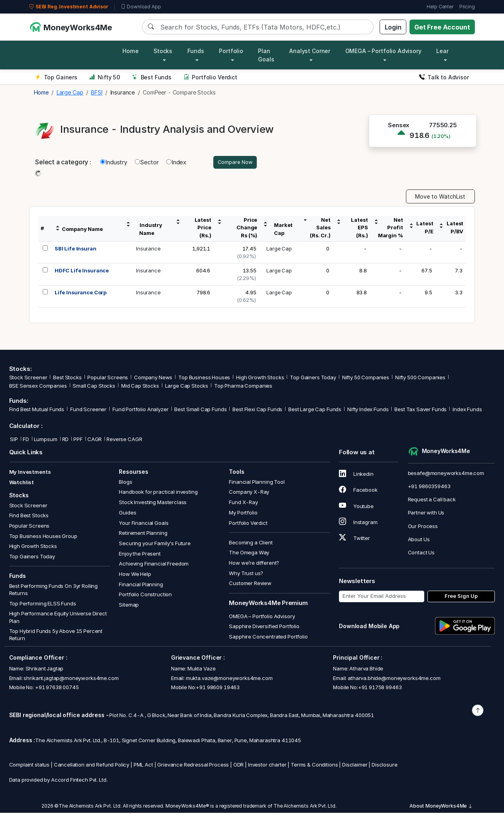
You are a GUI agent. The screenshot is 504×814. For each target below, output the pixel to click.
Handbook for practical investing (158, 493)
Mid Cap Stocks (140, 387)
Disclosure (385, 765)
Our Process (423, 527)
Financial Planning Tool (257, 483)
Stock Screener (28, 378)
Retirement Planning (143, 534)
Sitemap (129, 606)
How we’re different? (254, 564)
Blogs (125, 483)
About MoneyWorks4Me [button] (441, 807)
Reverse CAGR (124, 440)
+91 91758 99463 (380, 688)
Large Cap (279, 249)
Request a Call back (432, 501)
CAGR (94, 440)
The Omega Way (249, 554)
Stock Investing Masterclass (153, 503)
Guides (127, 514)
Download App (141, 7)
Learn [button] (444, 51)
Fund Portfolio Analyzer (141, 410)
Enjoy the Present (140, 554)
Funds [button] (196, 51)
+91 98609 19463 (218, 688)
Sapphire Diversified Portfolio (264, 627)
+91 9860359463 (429, 487)
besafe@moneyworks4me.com (446, 474)
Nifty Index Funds (368, 410)
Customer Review (250, 584)
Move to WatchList (440, 198)
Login (393, 27)
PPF (78, 440)
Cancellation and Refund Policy (92, 765)
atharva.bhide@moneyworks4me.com (394, 679)
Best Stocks (67, 378)
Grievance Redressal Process (193, 765)
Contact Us (421, 554)
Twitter (354, 539)
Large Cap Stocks (187, 387)
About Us (419, 540)
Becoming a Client (251, 543)
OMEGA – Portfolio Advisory (262, 617)
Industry (114, 163)
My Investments (30, 473)
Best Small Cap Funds (200, 410)
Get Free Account (442, 27)
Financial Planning (141, 585)
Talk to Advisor (444, 77)
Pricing (467, 7)
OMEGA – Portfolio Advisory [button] (383, 51)
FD (26, 440)
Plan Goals (266, 55)
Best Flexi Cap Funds (257, 410)
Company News (153, 378)
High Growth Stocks (260, 378)
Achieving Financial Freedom (154, 565)
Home (130, 51)
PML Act (143, 765)
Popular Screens (108, 378)
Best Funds (152, 77)
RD (66, 440)
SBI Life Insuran (76, 249)
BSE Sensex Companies (38, 387)
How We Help (135, 575)
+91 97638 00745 (56, 688)
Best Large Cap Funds (315, 410)
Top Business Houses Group (43, 537)
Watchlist (22, 483)
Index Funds (467, 410)
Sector (147, 163)
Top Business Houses (204, 378)
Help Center (440, 7)
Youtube (356, 507)
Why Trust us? (246, 574)
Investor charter (267, 765)
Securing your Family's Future (155, 544)
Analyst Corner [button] (310, 51)
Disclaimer (355, 765)
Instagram (358, 523)
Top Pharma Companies (243, 387)
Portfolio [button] (231, 51)
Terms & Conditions (314, 765)
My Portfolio (243, 514)
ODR (239, 765)
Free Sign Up (461, 597)
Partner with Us (426, 514)
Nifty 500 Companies (420, 378)
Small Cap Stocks (94, 387)
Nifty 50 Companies (366, 378)
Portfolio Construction (145, 595)
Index (176, 163)
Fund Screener (88, 410)
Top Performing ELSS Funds (43, 604)
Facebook (358, 491)
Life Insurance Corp (81, 293)
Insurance (148, 249)
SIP (14, 440)
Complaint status (30, 765)
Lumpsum (46, 440)
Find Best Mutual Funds (37, 410)
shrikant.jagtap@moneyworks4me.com (71, 679)
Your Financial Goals (144, 524)
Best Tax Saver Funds (420, 410)
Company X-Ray (249, 493)
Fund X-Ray (243, 503)
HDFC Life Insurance (82, 271)
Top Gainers (56, 77)
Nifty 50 (105, 77)
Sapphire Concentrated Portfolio (268, 638)
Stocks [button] (163, 51)
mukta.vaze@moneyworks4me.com (229, 679)
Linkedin (356, 475)
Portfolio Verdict (210, 77)
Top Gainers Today (313, 378)
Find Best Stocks (29, 516)
